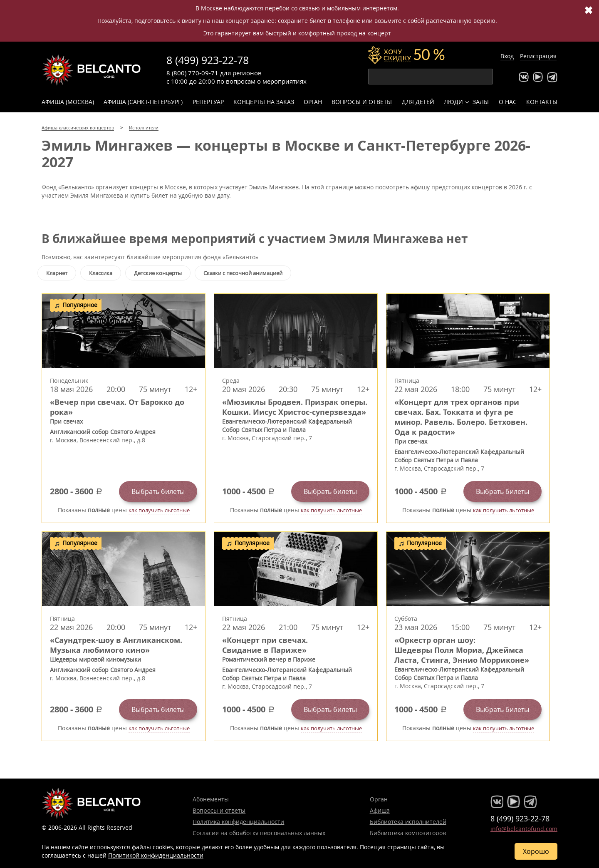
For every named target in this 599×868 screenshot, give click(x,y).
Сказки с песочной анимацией (243, 273)
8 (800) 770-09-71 (192, 73)
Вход (507, 56)
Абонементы (211, 799)
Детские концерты (158, 273)
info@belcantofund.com (524, 829)
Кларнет (57, 273)
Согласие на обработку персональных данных (259, 833)
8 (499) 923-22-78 (208, 60)
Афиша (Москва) (68, 102)
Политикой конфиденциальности (156, 855)
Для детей (418, 102)
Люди (453, 102)
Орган (313, 102)
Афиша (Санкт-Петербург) (143, 102)
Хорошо (536, 851)
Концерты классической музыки (92, 70)
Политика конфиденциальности (238, 822)
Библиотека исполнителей (408, 822)
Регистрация (538, 56)
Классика (101, 273)
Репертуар (208, 102)
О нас (508, 102)
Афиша (380, 810)
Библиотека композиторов (408, 833)
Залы (481, 102)
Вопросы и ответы (362, 102)
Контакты (542, 102)
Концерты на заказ (264, 102)
